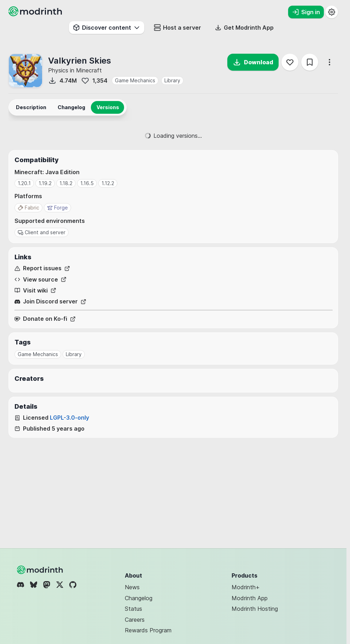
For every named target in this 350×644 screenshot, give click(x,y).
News (132, 587)
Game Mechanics (135, 80)
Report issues (42, 268)
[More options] (329, 62)
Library (172, 80)
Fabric (28, 208)
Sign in (306, 12)
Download (253, 62)
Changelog (139, 598)
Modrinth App (250, 598)
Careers (135, 620)
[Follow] (290, 62)
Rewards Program (148, 630)
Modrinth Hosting (255, 609)
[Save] (310, 62)
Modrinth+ (246, 587)
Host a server (177, 28)
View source (40, 280)
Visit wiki (35, 291)
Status (133, 609)
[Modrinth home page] (36, 14)
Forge (57, 208)
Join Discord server (50, 302)
